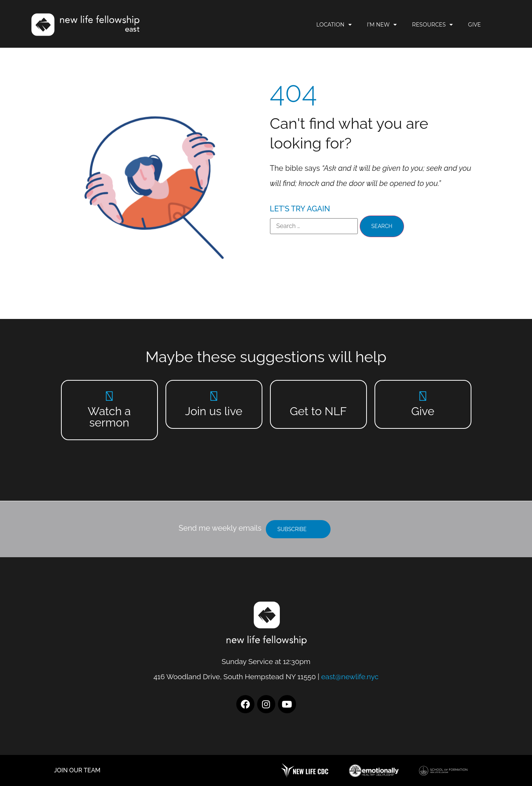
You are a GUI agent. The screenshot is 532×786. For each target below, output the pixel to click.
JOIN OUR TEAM (77, 770)
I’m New (382, 25)
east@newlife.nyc (350, 677)
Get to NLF (318, 411)
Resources (432, 25)
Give (474, 25)
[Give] (423, 396)
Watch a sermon (109, 417)
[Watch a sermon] (109, 396)
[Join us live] (214, 396)
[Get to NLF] (318, 396)
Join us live (214, 411)
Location (334, 25)
